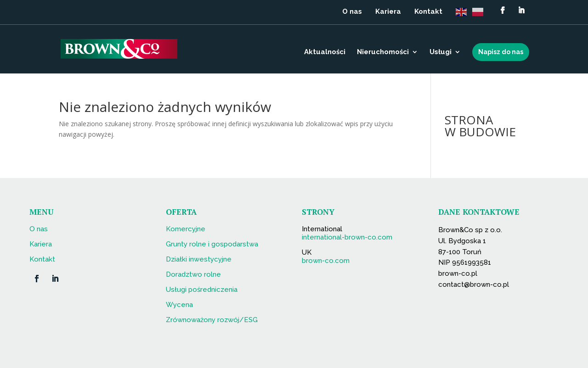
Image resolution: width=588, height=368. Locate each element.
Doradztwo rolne (193, 274)
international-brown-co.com (347, 237)
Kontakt (428, 12)
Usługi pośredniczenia (202, 290)
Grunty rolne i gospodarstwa (212, 244)
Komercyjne (186, 229)
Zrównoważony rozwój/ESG (212, 320)
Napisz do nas (501, 52)
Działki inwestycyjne (199, 259)
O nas (352, 12)
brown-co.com (326, 261)
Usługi (441, 52)
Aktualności (325, 52)
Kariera (388, 12)
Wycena (179, 305)
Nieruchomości (383, 52)
